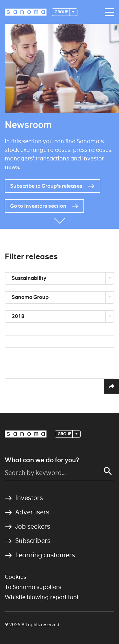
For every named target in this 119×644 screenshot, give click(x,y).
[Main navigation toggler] (108, 12)
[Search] (108, 471)
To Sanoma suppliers (33, 587)
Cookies (16, 577)
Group (62, 12)
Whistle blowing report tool (42, 597)
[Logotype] (26, 12)
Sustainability (30, 278)
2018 (19, 316)
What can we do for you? (42, 460)
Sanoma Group (31, 297)
